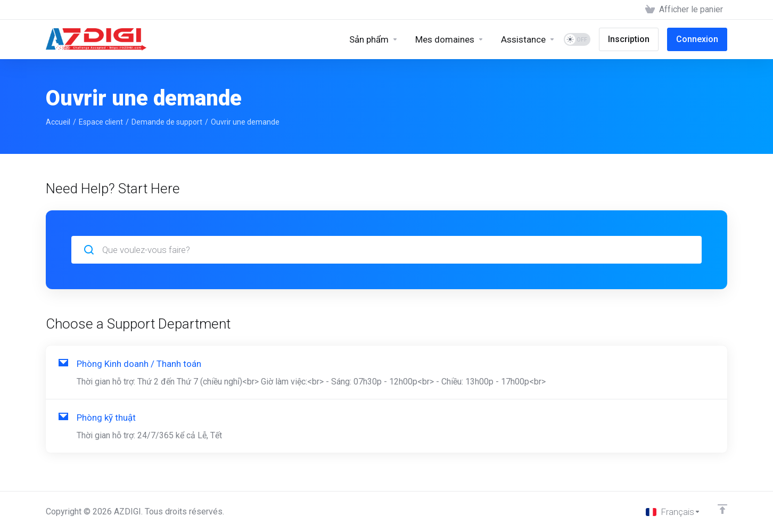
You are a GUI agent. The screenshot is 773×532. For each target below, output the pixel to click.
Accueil (58, 122)
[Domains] (450, 39)
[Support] (528, 39)
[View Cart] (684, 10)
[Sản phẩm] (374, 39)
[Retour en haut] (722, 509)
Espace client (101, 122)
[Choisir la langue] (673, 512)
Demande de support (167, 122)
